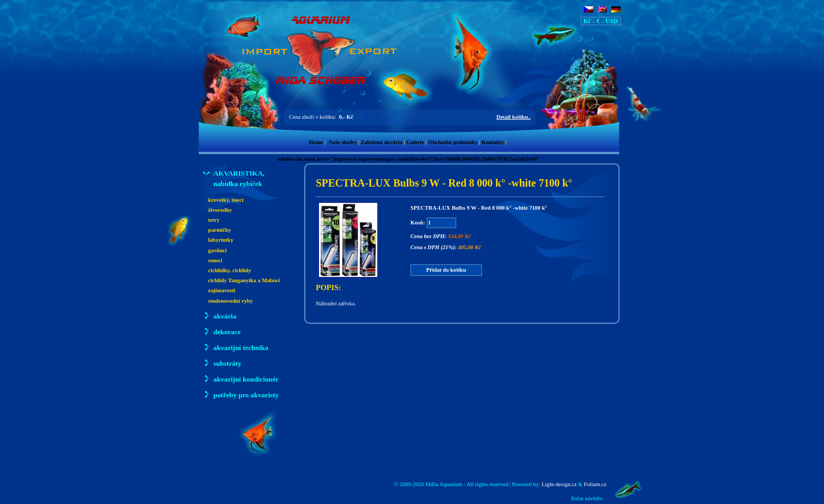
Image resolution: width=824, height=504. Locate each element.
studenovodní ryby (230, 301)
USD (612, 21)
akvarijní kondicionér (241, 379)
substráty (222, 363)
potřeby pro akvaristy (241, 394)
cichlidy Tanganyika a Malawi (244, 280)
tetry (214, 220)
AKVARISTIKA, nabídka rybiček (234, 178)
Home (316, 142)
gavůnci (218, 250)
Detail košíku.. (514, 117)
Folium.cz (595, 484)
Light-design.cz (559, 484)
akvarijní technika (236, 347)
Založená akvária (381, 142)
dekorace (222, 331)
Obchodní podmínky (453, 142)
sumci (215, 260)
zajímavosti (222, 290)
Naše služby (343, 142)
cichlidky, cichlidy (230, 270)
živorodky (220, 210)
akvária (220, 316)
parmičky (220, 230)
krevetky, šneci (226, 200)
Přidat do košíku (446, 270)
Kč (587, 21)
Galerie (415, 142)
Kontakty (493, 142)
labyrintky (221, 240)
